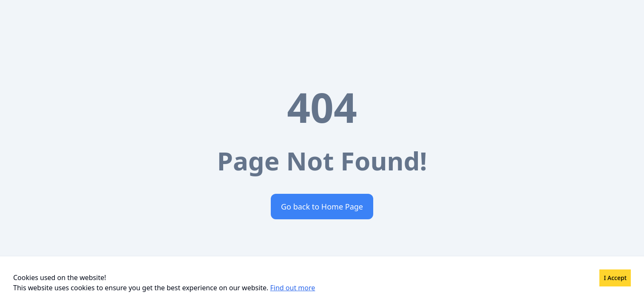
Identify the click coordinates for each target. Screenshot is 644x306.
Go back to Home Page (322, 207)
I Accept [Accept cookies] (615, 278)
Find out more (293, 288)
